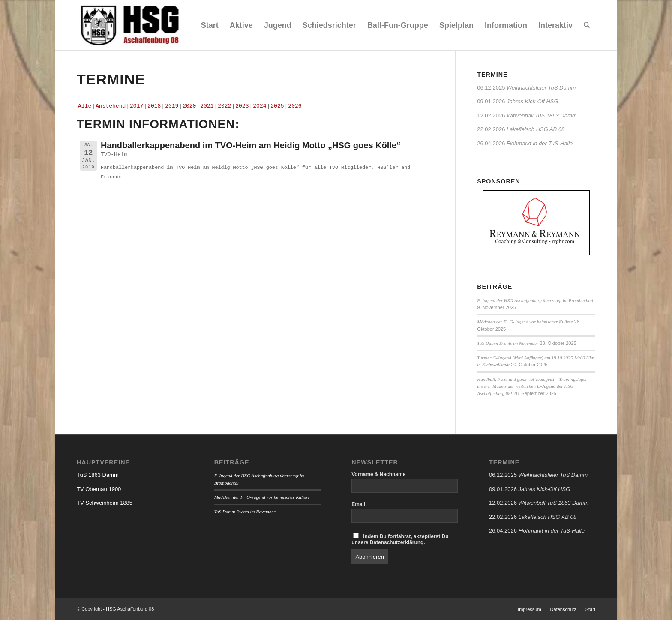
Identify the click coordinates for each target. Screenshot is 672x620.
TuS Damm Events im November (508, 343)
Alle (85, 106)
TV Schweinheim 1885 (105, 503)
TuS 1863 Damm (98, 475)
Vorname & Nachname (378, 474)
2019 (172, 106)
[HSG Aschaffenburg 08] (131, 25)
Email (358, 504)
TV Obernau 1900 (99, 489)
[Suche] (587, 25)
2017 (136, 106)
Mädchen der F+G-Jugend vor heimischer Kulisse (525, 322)
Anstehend (111, 106)
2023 (242, 106)
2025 (277, 106)
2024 (259, 106)
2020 (189, 106)
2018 (154, 106)
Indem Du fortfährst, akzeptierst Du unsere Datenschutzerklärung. (400, 539)
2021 (207, 106)
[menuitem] (210, 25)
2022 (224, 106)
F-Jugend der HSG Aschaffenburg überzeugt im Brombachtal (535, 300)
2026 (295, 106)
